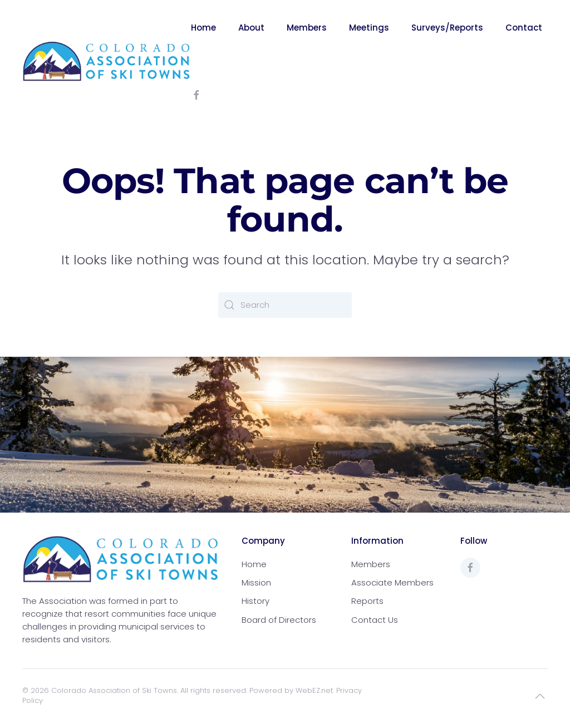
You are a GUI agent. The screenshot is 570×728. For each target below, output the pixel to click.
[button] (540, 696)
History (255, 601)
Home (203, 28)
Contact (524, 28)
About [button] (251, 28)
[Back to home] (107, 61)
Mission (256, 582)
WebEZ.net (314, 690)
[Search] (285, 305)
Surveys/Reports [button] (447, 28)
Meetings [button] (369, 28)
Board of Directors (279, 620)
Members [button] (307, 28)
